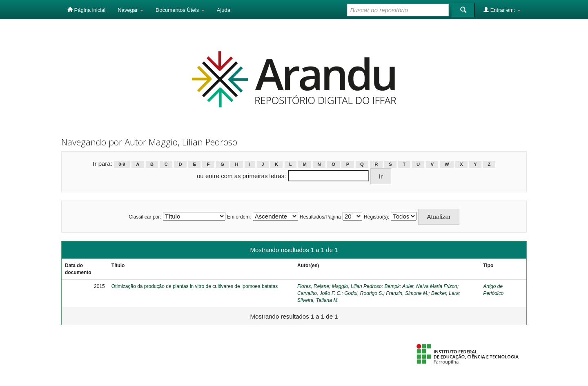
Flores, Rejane (313, 286)
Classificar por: (145, 217)
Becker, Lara (445, 293)
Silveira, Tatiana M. (318, 300)
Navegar (130, 10)
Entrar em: (502, 10)
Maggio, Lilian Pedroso (357, 286)
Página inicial (86, 10)
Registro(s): (376, 217)
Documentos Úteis (180, 10)
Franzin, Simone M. (407, 293)
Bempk (392, 286)
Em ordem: (239, 217)
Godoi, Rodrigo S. (364, 293)
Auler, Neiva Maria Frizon (430, 286)
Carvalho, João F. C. (320, 293)
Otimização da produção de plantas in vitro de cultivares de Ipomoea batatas (195, 286)
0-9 (122, 164)
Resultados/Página (320, 217)
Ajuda (224, 10)
